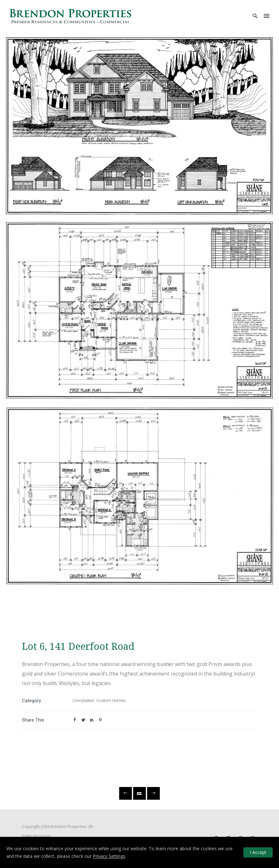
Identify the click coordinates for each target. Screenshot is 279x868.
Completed (83, 700)
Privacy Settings (109, 856)
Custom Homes (111, 700)
